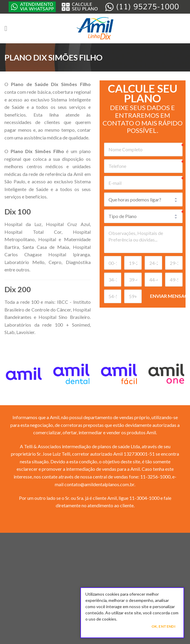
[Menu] (8, 28)
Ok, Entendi (163, 626)
